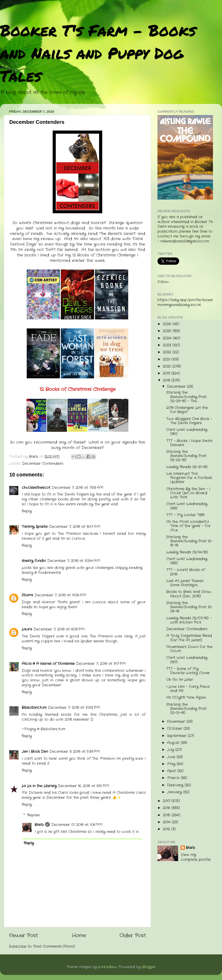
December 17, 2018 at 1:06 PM (77, 825)
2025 (168, 331)
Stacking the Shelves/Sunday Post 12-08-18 (189, 607)
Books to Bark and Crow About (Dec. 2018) (189, 594)
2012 (167, 829)
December (177, 387)
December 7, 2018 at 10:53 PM (74, 708)
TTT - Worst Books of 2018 (186, 572)
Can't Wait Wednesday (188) (187, 561)
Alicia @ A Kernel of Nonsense (48, 664)
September (177, 736)
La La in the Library (39, 786)
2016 (167, 808)
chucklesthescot (36, 488)
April (172, 771)
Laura (27, 629)
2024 (168, 338)
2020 (168, 366)
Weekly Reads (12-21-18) (187, 467)
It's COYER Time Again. (186, 698)
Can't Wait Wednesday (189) (187, 506)
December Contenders (43, 464)
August (174, 743)
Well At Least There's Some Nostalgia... (185, 583)
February (176, 785)
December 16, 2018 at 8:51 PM (84, 786)
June (172, 757)
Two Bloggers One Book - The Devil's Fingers (189, 421)
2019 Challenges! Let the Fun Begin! (187, 410)
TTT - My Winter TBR (185, 515)
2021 (167, 359)
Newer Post (23, 936)
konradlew (108, 967)
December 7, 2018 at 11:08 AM (60, 595)
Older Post (133, 936)
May (172, 764)
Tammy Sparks (35, 527)
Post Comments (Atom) (54, 947)
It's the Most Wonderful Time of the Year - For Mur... (188, 526)
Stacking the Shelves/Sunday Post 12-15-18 (189, 541)
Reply (27, 511)
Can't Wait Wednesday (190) (187, 432)
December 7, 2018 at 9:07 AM (75, 527)
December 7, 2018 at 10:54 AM (74, 561)
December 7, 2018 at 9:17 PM (101, 664)
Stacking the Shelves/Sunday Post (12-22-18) (186, 456)
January (175, 792)
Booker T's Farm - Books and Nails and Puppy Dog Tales (98, 53)
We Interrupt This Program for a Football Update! (189, 478)
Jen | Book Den (35, 752)
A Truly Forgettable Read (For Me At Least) (189, 638)
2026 (168, 324)
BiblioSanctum (34, 708)
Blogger (149, 967)
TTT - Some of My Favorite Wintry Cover (188, 671)
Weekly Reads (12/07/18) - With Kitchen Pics (189, 620)
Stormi (27, 595)
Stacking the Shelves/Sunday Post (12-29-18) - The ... (186, 397)
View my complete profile (196, 857)
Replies (33, 815)
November (177, 722)
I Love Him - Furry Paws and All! (188, 689)
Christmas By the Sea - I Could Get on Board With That (188, 493)
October (175, 729)
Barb (39, 825)
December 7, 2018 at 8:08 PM (59, 629)
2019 (167, 373)
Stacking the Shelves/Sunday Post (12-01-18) (186, 709)
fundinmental (49, 573)
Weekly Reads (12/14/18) (187, 552)
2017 (167, 801)
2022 (168, 352)
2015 (167, 815)
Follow (163, 282)
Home (79, 936)
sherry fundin (34, 561)
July (171, 750)
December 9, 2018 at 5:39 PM (75, 752)
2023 (168, 345)
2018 (167, 380)
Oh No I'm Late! (180, 680)
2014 (167, 822)
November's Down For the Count (189, 649)
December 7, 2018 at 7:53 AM (78, 488)
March (174, 778)
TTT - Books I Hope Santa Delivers (189, 443)
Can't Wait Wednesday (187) (187, 660)
